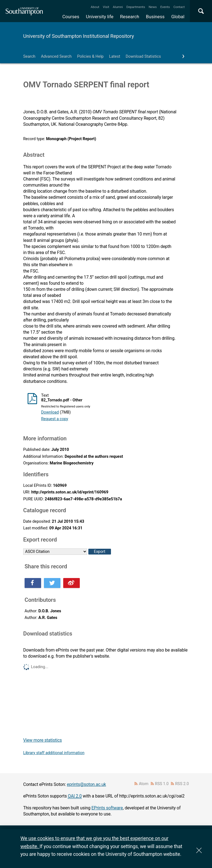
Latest (115, 57)
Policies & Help (90, 57)
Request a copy (55, 419)
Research (130, 17)
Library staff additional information (54, 753)
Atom (144, 784)
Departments (136, 7)
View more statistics (43, 740)
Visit (106, 7)
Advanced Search (56, 57)
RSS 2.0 (182, 784)
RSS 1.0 (162, 784)
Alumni (118, 7)
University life (100, 17)
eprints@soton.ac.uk (86, 784)
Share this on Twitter (52, 583)
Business (155, 17)
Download (50, 412)
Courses (71, 17)
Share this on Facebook (33, 583)
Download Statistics (143, 57)
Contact (179, 7)
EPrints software (107, 808)
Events (165, 7)
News (153, 7)
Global (178, 17)
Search (29, 57)
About (95, 7)
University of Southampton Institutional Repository (79, 36)
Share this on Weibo (71, 583)
